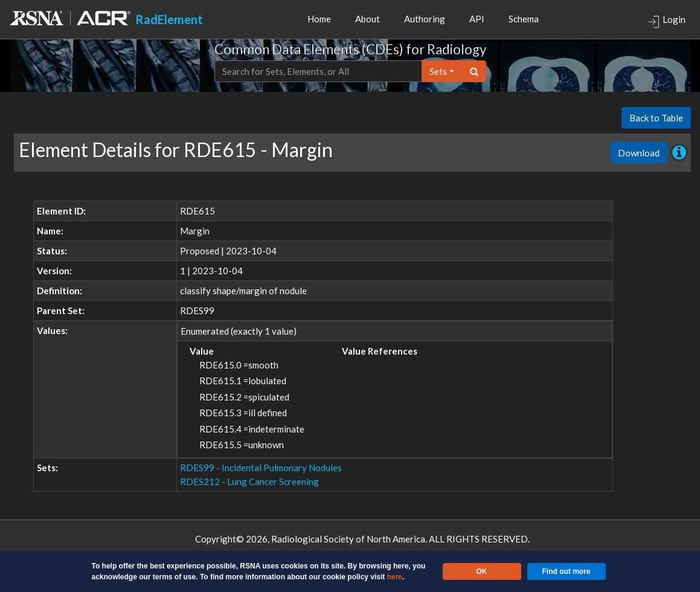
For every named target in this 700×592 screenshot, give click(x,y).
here (395, 577)
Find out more (567, 571)
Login (666, 21)
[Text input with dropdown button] (318, 72)
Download (639, 153)
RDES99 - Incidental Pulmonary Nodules (261, 468)
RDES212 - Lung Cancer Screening (249, 481)
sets (438, 71)
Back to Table (656, 118)
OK (482, 571)
